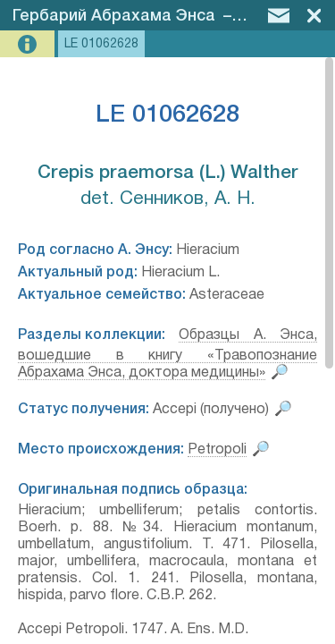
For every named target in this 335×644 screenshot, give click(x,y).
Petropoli (217, 450)
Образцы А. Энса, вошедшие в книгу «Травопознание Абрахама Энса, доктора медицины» (167, 354)
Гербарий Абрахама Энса (114, 16)
